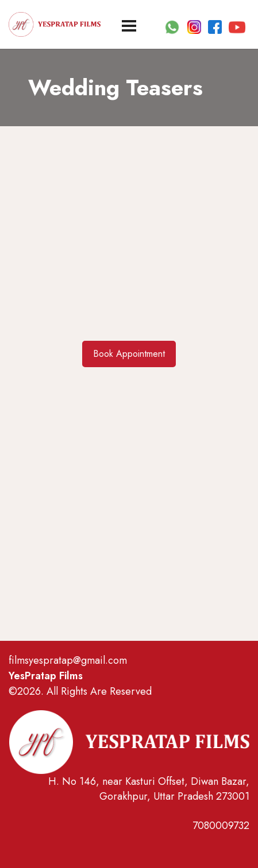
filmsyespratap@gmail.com (68, 660)
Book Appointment (129, 354)
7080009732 (221, 826)
